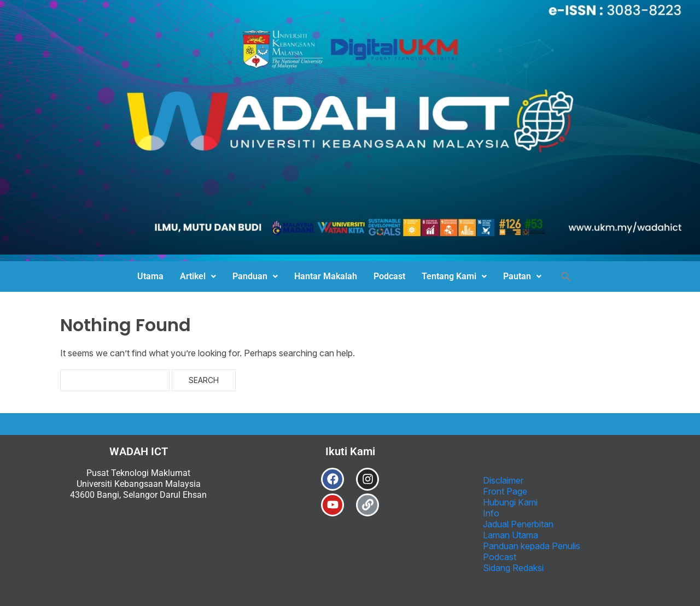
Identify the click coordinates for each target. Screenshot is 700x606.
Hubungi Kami (510, 502)
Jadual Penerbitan (518, 524)
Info (491, 513)
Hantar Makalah (326, 276)
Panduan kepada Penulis (532, 546)
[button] (198, 276)
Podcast (389, 276)
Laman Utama (511, 535)
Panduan (255, 276)
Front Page (505, 491)
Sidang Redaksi (513, 568)
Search (204, 380)
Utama (150, 276)
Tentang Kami (454, 276)
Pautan (522, 276)
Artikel (198, 276)
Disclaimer (503, 480)
